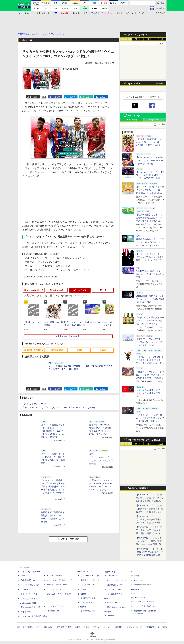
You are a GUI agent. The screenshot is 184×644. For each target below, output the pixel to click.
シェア (57, 97)
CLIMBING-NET (87, 602)
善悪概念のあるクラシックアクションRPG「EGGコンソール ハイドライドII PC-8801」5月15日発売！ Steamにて (150, 245)
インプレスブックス (55, 606)
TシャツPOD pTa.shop (144, 602)
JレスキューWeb (114, 589)
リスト (44, 97)
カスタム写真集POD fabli (145, 606)
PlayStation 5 (57, 290)
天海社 (137, 576)
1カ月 (161, 39)
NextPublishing (53, 611)
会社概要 (118, 627)
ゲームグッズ (80, 290)
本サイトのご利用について (28, 627)
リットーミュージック (90, 576)
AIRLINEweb (113, 576)
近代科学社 (82, 607)
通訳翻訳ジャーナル (116, 585)
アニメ (103, 290)
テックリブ (109, 612)
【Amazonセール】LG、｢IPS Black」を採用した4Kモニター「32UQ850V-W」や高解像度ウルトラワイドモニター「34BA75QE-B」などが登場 (150, 178)
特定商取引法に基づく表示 (156, 627)
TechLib (111, 615)
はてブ (73, 97)
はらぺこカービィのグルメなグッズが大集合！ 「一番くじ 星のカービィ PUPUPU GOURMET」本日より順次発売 (150, 193)
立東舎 (83, 589)
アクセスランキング (138, 35)
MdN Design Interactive (117, 607)
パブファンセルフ (142, 593)
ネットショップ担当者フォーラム (61, 580)
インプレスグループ (133, 627)
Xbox (80, 350)
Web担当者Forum (28, 580)
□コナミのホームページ (33, 404)
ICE (133, 572)
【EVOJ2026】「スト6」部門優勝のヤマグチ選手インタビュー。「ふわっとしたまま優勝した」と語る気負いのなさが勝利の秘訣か (150, 512)
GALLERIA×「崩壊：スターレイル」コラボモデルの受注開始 (150, 274)
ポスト (35, 97)
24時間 (138, 39)
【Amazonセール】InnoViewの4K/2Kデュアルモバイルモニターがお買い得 (150, 160)
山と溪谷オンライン (89, 598)
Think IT (24, 576)
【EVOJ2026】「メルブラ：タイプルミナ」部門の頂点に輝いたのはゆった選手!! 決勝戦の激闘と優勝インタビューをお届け (150, 544)
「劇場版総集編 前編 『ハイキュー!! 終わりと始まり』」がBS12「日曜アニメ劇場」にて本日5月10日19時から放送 (150, 145)
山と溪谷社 (82, 594)
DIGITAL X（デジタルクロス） (59, 594)
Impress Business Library (57, 585)
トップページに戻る (68, 539)
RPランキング (132, 120)
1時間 (126, 39)
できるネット (26, 612)
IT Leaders (25, 589)
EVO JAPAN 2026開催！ (138, 488)
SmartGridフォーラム (56, 576)
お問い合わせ (48, 627)
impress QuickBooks (143, 585)
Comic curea (139, 580)
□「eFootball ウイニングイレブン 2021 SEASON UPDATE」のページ (58, 408)
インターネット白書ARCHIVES (34, 616)
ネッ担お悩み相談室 (29, 599)
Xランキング (134, 116)
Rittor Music (83, 572)
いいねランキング (155, 120)
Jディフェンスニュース (117, 580)
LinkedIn (103, 97)
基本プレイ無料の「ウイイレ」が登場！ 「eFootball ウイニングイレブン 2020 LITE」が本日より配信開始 (53, 431)
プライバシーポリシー (102, 627)
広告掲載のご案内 (64, 627)
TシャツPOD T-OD (89, 585)
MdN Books (112, 602)
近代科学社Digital (88, 611)
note (88, 97)
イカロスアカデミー (116, 594)
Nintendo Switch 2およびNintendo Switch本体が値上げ (149, 393)
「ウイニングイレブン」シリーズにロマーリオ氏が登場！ (101, 460)
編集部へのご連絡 (82, 627)
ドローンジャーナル (29, 594)
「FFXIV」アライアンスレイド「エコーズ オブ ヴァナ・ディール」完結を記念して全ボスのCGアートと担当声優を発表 (150, 363)
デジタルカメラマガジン (31, 607)
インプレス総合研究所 (30, 585)
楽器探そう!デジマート (90, 580)
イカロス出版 (110, 572)
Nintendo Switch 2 (34, 290)
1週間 (149, 39)
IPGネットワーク (138, 598)
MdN (106, 599)
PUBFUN (135, 589)
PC (86, 13)
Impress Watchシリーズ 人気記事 (144, 440)
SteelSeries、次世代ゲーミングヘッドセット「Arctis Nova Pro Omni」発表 (150, 299)
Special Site (134, 83)
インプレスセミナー (55, 589)
